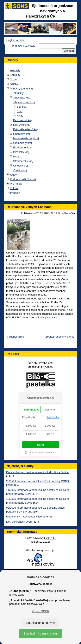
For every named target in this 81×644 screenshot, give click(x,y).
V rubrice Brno (15, 337)
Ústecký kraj (21, 166)
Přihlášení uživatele (24, 46)
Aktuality (15, 70)
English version (15, 40)
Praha (17, 157)
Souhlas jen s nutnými (41, 623)
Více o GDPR (40, 611)
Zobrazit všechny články (60, 337)
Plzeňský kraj (21, 152)
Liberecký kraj (21, 134)
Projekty (15, 193)
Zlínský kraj (20, 170)
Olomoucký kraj (23, 143)
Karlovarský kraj (23, 120)
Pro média (16, 184)
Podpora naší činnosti (23, 179)
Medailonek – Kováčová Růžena (25, 517)
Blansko (21, 107)
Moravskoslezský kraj (26, 138)
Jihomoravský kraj (24, 102)
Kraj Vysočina (21, 125)
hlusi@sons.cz (48, 317)
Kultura (14, 188)
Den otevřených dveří (19, 522)
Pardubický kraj (22, 147)
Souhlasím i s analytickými (40, 633)
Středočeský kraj (23, 161)
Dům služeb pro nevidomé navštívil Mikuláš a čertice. (38, 472)
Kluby (13, 175)
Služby (14, 84)
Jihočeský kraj (22, 98)
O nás (14, 79)
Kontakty (15, 75)
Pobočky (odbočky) (21, 89)
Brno (20, 111)
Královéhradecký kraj (26, 129)
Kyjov (20, 116)
